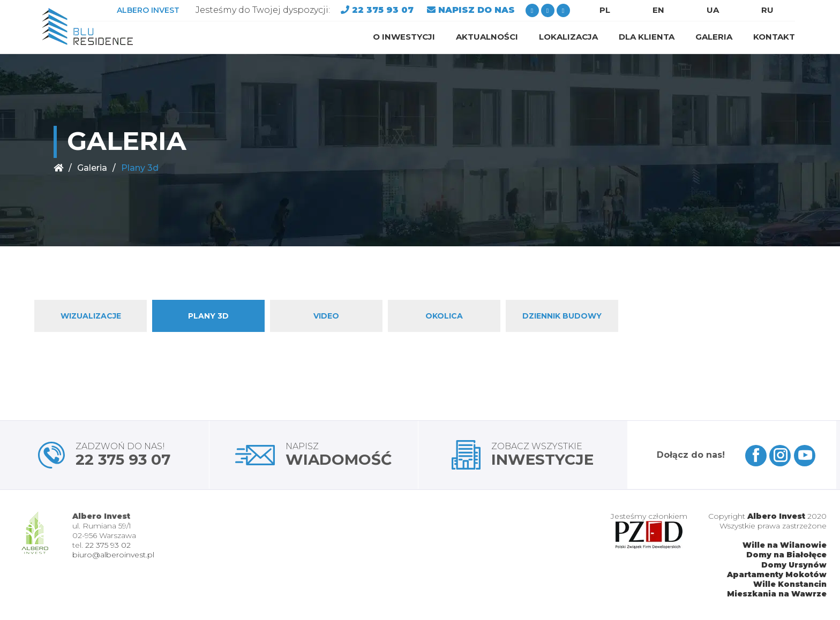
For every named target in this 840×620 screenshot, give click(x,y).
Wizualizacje (91, 316)
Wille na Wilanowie (785, 545)
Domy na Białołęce (786, 555)
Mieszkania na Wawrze (777, 594)
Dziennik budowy (562, 316)
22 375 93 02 (108, 545)
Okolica (444, 316)
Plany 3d (208, 316)
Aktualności (487, 37)
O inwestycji (404, 37)
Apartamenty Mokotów (777, 574)
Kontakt (774, 37)
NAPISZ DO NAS (477, 10)
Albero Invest (776, 516)
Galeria (714, 37)
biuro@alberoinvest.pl (113, 555)
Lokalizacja (568, 37)
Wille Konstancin (790, 584)
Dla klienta (647, 37)
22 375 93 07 (384, 10)
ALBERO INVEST (148, 10)
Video (326, 316)
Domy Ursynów (794, 565)
